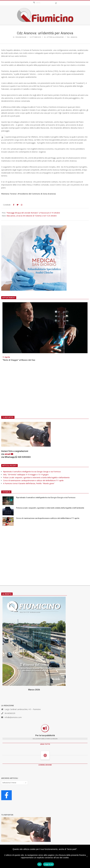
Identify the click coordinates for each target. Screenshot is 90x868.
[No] (87, 856)
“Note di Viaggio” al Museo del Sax (19, 360)
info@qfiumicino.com (13, 717)
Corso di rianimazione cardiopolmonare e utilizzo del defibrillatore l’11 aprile (33, 480)
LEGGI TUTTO (45, 744)
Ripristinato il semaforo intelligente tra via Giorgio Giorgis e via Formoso (32, 472)
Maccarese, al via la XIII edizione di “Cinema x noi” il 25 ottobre (32, 216)
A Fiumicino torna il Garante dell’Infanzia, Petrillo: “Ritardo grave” (29, 483)
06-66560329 (10, 713)
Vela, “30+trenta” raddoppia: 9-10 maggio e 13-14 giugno (26, 475)
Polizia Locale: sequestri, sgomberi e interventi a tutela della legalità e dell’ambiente (36, 477)
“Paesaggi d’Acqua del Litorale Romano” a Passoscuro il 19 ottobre (33, 213)
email (9, 454)
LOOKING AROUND (45, 765)
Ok (39, 864)
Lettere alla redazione (55, 37)
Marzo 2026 (34, 690)
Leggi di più (49, 864)
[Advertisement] (45, 390)
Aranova (74, 37)
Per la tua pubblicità (45, 735)
